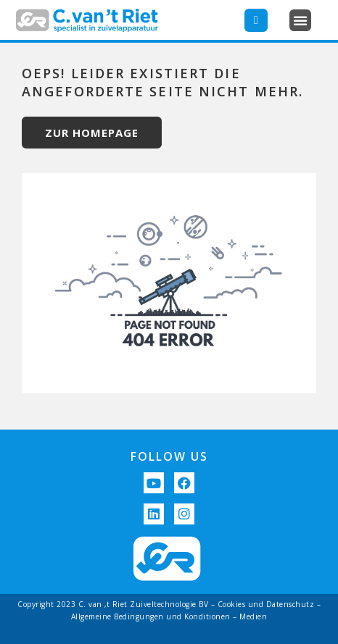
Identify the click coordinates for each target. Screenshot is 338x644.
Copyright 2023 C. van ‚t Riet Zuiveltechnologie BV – (118, 604)
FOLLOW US (169, 456)
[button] (300, 20)
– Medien (249, 616)
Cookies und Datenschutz (266, 604)
